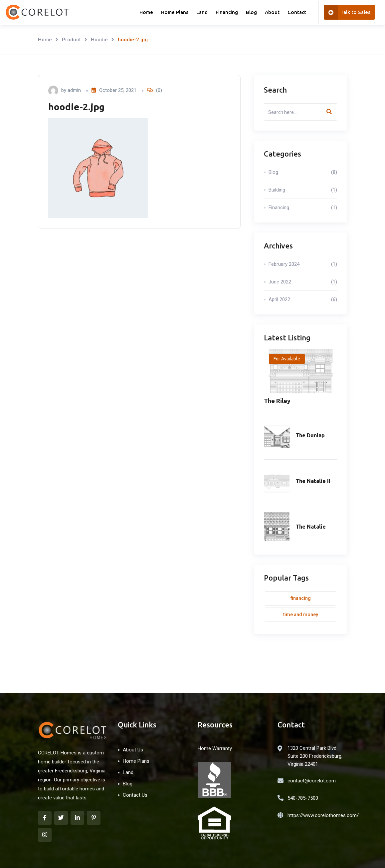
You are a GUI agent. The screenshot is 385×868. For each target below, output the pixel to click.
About (272, 12)
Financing (227, 12)
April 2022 (303, 299)
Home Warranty (215, 748)
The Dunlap (310, 435)
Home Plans (175, 12)
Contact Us (135, 795)
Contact (297, 12)
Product (71, 40)
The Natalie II (313, 481)
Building (303, 190)
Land (202, 12)
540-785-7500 (303, 798)
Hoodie (99, 40)
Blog (251, 12)
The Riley (277, 401)
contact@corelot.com (312, 781)
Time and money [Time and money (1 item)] (301, 615)
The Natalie (311, 527)
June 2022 (303, 282)
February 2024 (303, 264)
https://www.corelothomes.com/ (323, 815)
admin (74, 90)
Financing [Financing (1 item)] (301, 598)
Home (146, 12)
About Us (133, 750)
